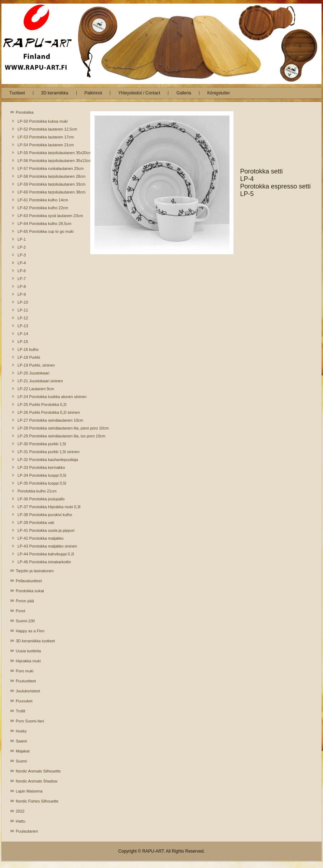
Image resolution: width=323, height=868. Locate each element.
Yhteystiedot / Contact (139, 93)
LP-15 (23, 342)
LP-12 (23, 318)
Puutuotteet (26, 681)
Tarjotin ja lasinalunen (35, 571)
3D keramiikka (55, 93)
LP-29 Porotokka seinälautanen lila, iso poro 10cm (47, 436)
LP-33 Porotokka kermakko (41, 467)
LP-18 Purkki (29, 357)
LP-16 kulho (28, 349)
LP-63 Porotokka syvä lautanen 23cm (47, 216)
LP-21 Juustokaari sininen (40, 381)
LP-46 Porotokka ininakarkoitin (44, 562)
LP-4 (22, 263)
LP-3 (22, 255)
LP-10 (23, 302)
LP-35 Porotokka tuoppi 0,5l (42, 483)
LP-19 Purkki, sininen (36, 365)
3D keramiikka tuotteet (35, 641)
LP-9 (22, 294)
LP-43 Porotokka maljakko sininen (47, 546)
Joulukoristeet (28, 691)
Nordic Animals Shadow (37, 781)
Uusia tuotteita (28, 651)
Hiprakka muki (28, 661)
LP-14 (23, 334)
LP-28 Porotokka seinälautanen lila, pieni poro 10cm (47, 428)
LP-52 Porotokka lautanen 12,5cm (47, 129)
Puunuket (24, 701)
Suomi (21, 761)
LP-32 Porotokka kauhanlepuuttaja (47, 460)
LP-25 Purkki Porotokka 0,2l (42, 404)
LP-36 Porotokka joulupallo (41, 499)
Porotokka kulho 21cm (37, 491)
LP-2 (22, 247)
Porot (20, 611)
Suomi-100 (25, 621)
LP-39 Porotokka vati (36, 523)
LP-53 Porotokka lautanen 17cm (46, 137)
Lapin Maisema (29, 791)
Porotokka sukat (30, 591)
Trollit (20, 711)
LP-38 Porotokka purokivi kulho (45, 515)
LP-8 (22, 286)
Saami (21, 741)
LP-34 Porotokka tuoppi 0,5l (42, 475)
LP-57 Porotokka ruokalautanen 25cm (47, 168)
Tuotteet (17, 93)
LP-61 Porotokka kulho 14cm (43, 200)
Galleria (184, 93)
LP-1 (22, 239)
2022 (20, 811)
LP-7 (22, 279)
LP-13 (23, 326)
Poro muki (25, 671)
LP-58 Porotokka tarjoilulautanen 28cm (47, 176)
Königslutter (219, 93)
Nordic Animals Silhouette (38, 771)
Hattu (20, 821)
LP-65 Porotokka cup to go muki (46, 231)
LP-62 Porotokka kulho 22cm (43, 208)
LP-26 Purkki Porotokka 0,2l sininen (47, 412)
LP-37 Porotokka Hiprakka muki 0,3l (47, 507)
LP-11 (23, 310)
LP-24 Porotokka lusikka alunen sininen (47, 397)
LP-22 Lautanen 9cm (36, 389)
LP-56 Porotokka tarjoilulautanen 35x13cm (47, 161)
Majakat (23, 751)
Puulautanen (27, 831)
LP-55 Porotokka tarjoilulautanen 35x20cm (47, 153)
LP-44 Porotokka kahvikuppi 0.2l (46, 554)
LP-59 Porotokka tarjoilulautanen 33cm (47, 184)
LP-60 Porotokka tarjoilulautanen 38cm (47, 192)
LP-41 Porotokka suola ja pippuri (46, 530)
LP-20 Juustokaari (33, 373)
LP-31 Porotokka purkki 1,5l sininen (47, 452)
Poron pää (25, 601)
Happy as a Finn (30, 631)
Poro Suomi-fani (30, 721)
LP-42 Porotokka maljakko (40, 538)
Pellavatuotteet (29, 581)
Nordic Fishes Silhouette (37, 801)
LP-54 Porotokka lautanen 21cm (46, 145)
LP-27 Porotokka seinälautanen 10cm (47, 420)
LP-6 (22, 271)
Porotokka (25, 112)
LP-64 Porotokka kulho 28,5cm (44, 224)
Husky (21, 731)
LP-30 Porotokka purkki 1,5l (42, 444)
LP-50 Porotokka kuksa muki (43, 121)
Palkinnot (93, 93)
